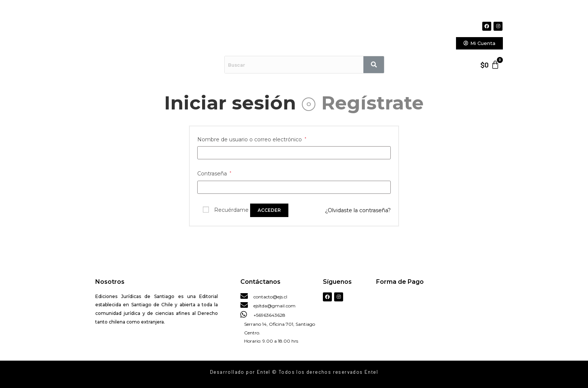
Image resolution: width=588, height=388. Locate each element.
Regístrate (373, 103)
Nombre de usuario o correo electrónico (252, 139)
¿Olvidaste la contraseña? (358, 210)
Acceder (269, 210)
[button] (479, 43)
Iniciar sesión (230, 103)
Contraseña (214, 174)
